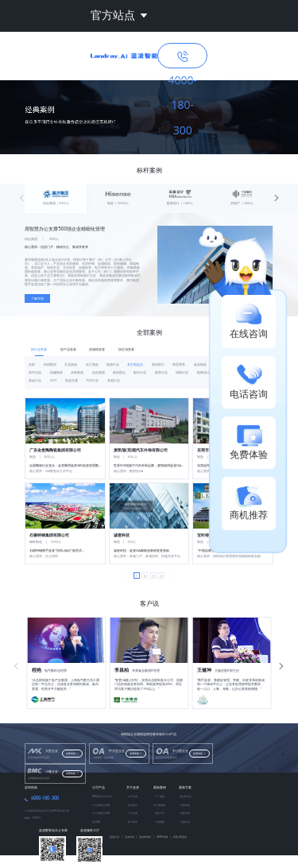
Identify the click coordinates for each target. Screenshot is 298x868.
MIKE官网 (164, 837)
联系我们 (133, 805)
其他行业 (114, 380)
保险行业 (182, 372)
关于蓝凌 (133, 787)
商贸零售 (179, 364)
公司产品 (99, 787)
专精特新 (185, 805)
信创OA (96, 822)
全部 (32, 364)
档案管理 (185, 813)
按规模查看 (97, 349)
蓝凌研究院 (147, 837)
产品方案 (133, 813)
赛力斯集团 (159, 805)
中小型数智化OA (101, 813)
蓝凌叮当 (116, 837)
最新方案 (185, 787)
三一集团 (160, 796)
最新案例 (160, 787)
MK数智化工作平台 (103, 796)
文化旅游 (71, 364)
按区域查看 (126, 349)
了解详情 (37, 298)
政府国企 (119, 372)
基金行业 (35, 380)
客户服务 (133, 822)
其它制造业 (135, 364)
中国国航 (160, 822)
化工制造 (92, 364)
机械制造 (56, 372)
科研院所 (50, 364)
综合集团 (99, 372)
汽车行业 (92, 380)
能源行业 (113, 364)
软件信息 (35, 372)
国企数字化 (186, 796)
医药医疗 (158, 364)
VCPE (54, 380)
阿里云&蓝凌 (180, 837)
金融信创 (185, 822)
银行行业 (140, 372)
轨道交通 (72, 380)
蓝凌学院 (131, 837)
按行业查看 (39, 349)
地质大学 (160, 813)
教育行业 (161, 372)
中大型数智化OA (101, 805)
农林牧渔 (77, 372)
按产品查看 (68, 349)
